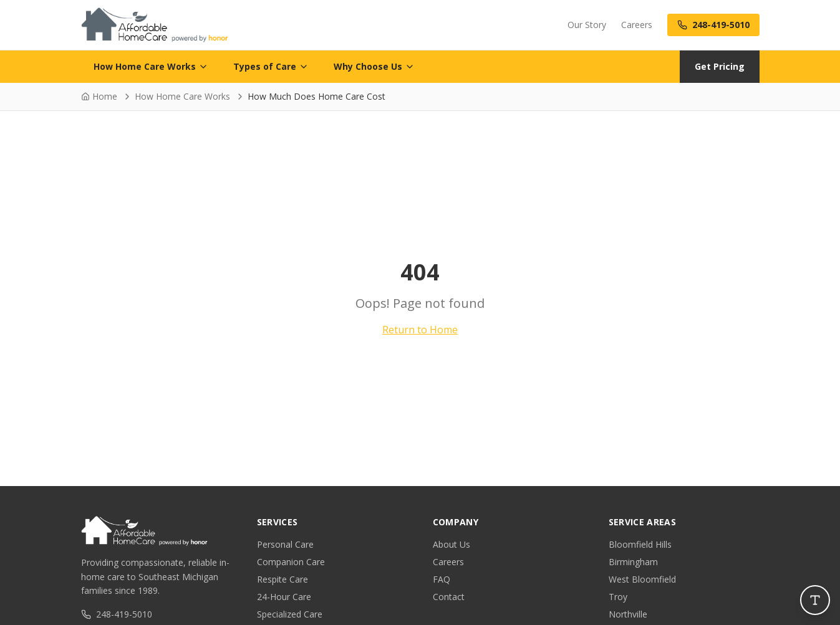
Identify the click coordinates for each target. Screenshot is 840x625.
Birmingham (633, 562)
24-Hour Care (284, 597)
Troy (618, 597)
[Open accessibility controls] (815, 600)
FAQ (442, 579)
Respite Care (282, 579)
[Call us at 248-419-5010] (713, 25)
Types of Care (271, 66)
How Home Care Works (151, 66)
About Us (451, 544)
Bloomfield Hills (640, 544)
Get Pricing (720, 66)
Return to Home (420, 330)
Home (99, 96)
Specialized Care (290, 614)
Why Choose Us (374, 66)
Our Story (587, 25)
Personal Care (285, 544)
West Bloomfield (642, 579)
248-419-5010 (117, 614)
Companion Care (291, 562)
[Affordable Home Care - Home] (155, 25)
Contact (449, 597)
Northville (628, 614)
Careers (637, 25)
